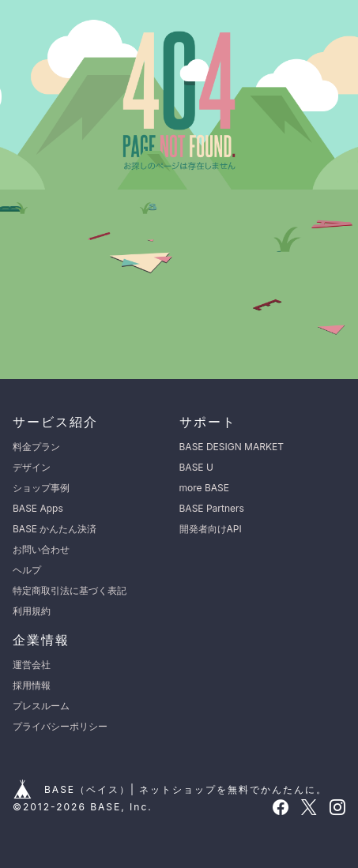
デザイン (32, 467)
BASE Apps (38, 508)
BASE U (196, 467)
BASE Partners (212, 508)
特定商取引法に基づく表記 (70, 590)
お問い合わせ (41, 549)
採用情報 (32, 685)
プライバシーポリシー (60, 726)
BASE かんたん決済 (55, 529)
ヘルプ (27, 570)
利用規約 (32, 611)
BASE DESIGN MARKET (232, 447)
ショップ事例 (41, 488)
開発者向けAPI (211, 529)
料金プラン (36, 447)
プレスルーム (41, 706)
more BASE (204, 488)
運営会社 (32, 665)
